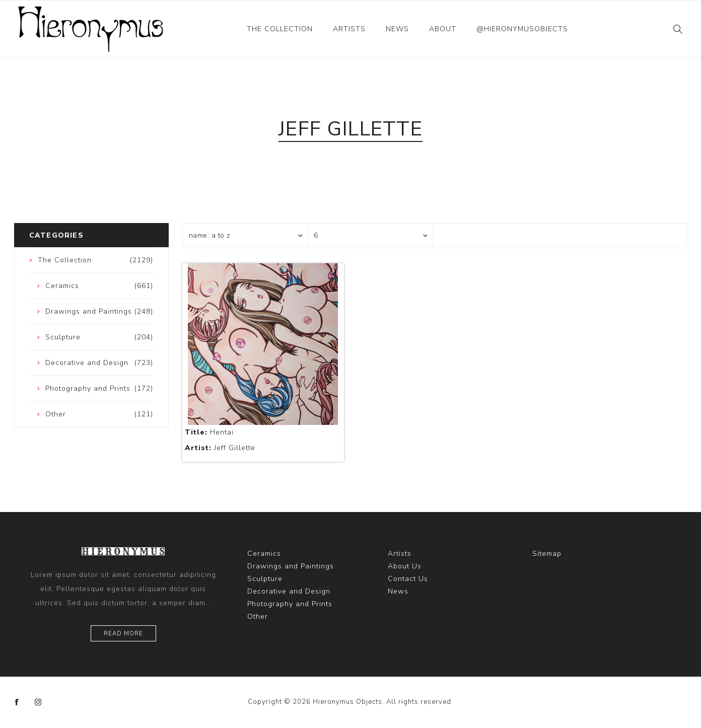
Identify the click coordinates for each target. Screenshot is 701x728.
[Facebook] (17, 702)
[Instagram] (38, 702)
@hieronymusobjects (522, 29)
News (397, 29)
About (443, 29)
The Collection (280, 29)
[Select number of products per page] (370, 236)
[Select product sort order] (245, 236)
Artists (349, 29)
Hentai (209, 432)
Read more (123, 634)
